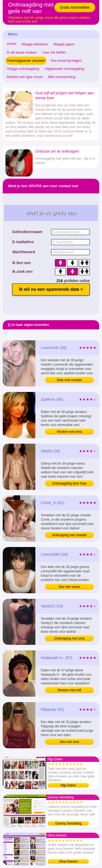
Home (12, 44)
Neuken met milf (69, 690)
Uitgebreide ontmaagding (64, 69)
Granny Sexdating (68, 823)
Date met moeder (69, 380)
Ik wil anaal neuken (22, 52)
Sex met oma (69, 742)
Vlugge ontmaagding (23, 69)
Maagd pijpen (64, 44)
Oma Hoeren (68, 861)
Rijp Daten (68, 785)
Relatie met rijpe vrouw (25, 77)
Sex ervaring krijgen (66, 61)
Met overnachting (62, 77)
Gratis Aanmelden (75, 7)
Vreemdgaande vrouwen (26, 61)
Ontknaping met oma (69, 638)
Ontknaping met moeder (69, 535)
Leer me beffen (54, 52)
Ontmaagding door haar (69, 483)
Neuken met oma (69, 432)
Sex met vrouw (69, 587)
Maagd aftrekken (35, 44)
